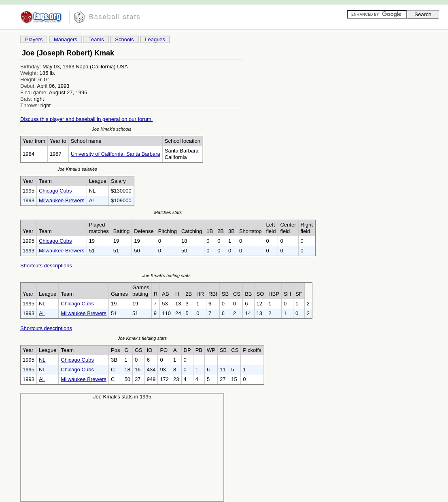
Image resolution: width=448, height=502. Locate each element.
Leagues (155, 39)
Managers (66, 39)
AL (42, 313)
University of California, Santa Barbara (116, 154)
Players (34, 39)
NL (42, 304)
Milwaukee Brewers (62, 200)
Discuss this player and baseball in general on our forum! (86, 119)
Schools (124, 39)
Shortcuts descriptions (46, 266)
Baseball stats (115, 17)
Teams (96, 39)
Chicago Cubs (55, 191)
